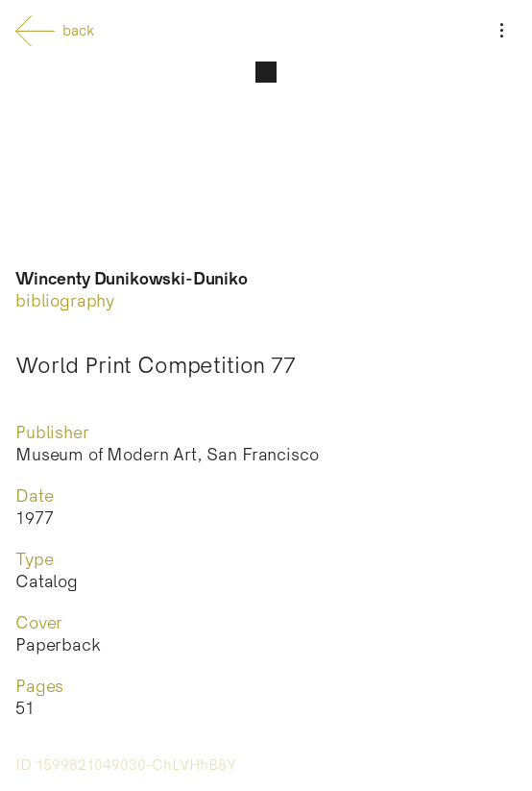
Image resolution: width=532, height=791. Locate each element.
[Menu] (501, 31)
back (55, 31)
